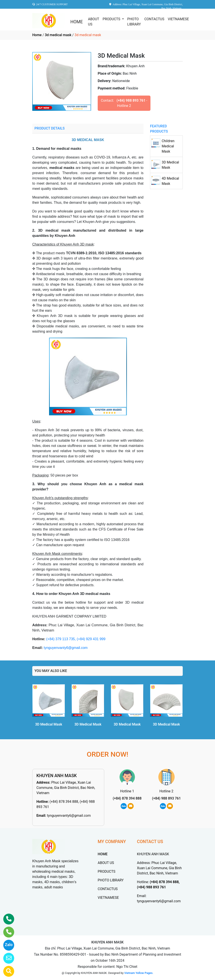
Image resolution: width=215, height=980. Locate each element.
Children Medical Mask (168, 146)
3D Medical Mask (49, 724)
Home (37, 35)
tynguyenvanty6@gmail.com (66, 648)
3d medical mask (58, 35)
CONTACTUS (154, 19)
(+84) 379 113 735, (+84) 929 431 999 (76, 639)
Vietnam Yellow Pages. (139, 973)
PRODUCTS (112, 19)
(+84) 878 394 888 (127, 798)
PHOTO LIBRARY (134, 22)
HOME (77, 22)
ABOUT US (94, 22)
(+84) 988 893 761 (131, 100)
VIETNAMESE (178, 19)
